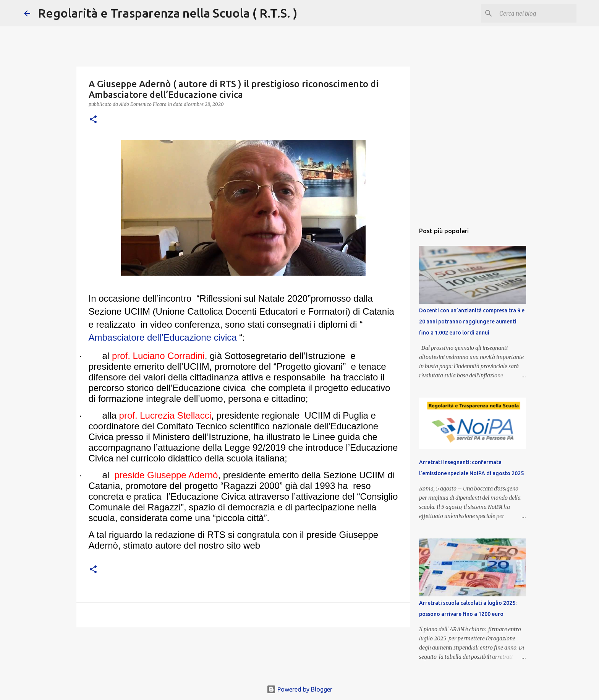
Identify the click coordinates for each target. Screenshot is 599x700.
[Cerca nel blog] (536, 13)
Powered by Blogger (299, 689)
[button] (93, 120)
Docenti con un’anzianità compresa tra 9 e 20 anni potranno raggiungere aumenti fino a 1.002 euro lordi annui (472, 322)
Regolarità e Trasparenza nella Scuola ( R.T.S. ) (168, 13)
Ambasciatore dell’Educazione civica (163, 337)
